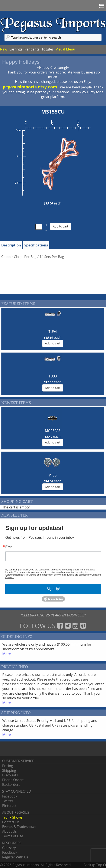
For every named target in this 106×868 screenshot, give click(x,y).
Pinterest (9, 806)
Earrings (16, 49)
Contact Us (11, 822)
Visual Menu (65, 49)
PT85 (53, 475)
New (4, 49)
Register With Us (15, 857)
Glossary (9, 848)
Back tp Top (95, 865)
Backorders (11, 785)
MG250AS (53, 431)
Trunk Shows (12, 817)
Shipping (9, 770)
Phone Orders (13, 780)
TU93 (53, 376)
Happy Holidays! (21, 62)
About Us (9, 831)
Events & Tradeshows (19, 827)
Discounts (10, 775)
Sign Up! (53, 589)
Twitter (8, 801)
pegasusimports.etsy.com (30, 87)
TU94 (53, 332)
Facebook (10, 796)
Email (10, 547)
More (7, 654)
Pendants (32, 49)
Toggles (48, 49)
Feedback (10, 852)
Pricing (7, 766)
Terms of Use (13, 836)
